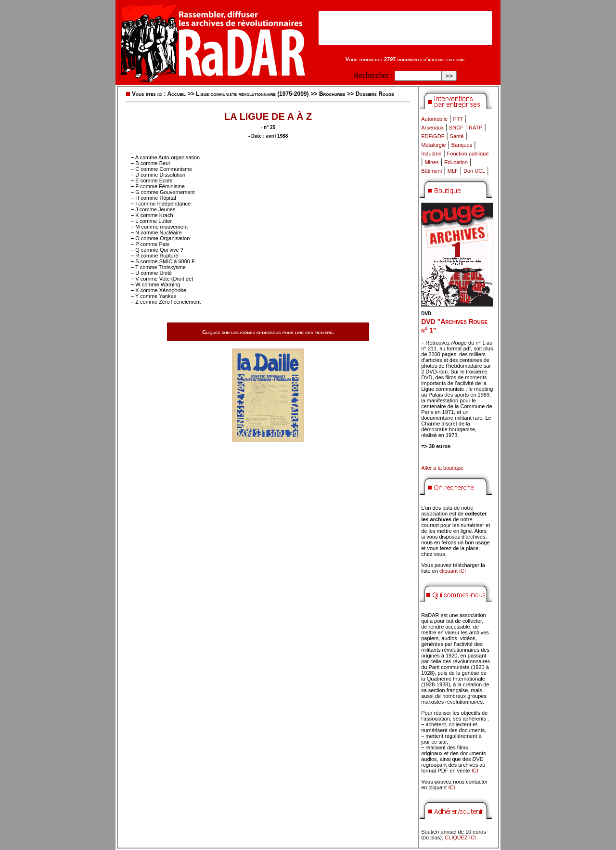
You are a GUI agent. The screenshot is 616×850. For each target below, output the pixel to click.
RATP (476, 128)
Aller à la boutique (442, 468)
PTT (458, 119)
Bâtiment (431, 171)
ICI (475, 771)
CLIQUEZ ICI (460, 837)
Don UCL (474, 171)
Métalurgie (433, 145)
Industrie (431, 154)
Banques (462, 145)
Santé (457, 136)
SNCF (456, 128)
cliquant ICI (453, 571)
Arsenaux (432, 128)
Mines (431, 162)
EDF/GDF (433, 136)
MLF (453, 171)
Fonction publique (468, 154)
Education (456, 162)
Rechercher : (373, 75)
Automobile (434, 119)
